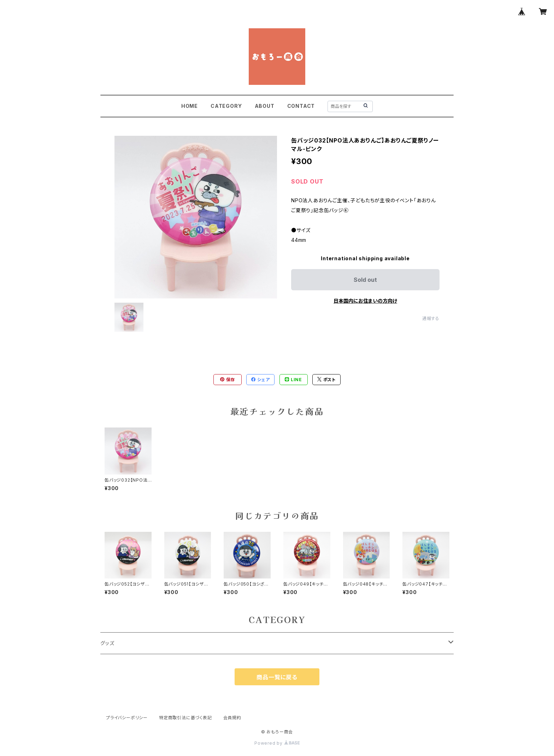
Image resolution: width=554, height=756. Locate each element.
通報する (431, 318)
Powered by (277, 743)
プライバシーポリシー (127, 718)
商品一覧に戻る (277, 677)
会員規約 (232, 718)
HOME (190, 106)
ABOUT (265, 106)
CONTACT (301, 106)
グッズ (107, 643)
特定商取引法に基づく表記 (185, 718)
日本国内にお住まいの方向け (365, 301)
